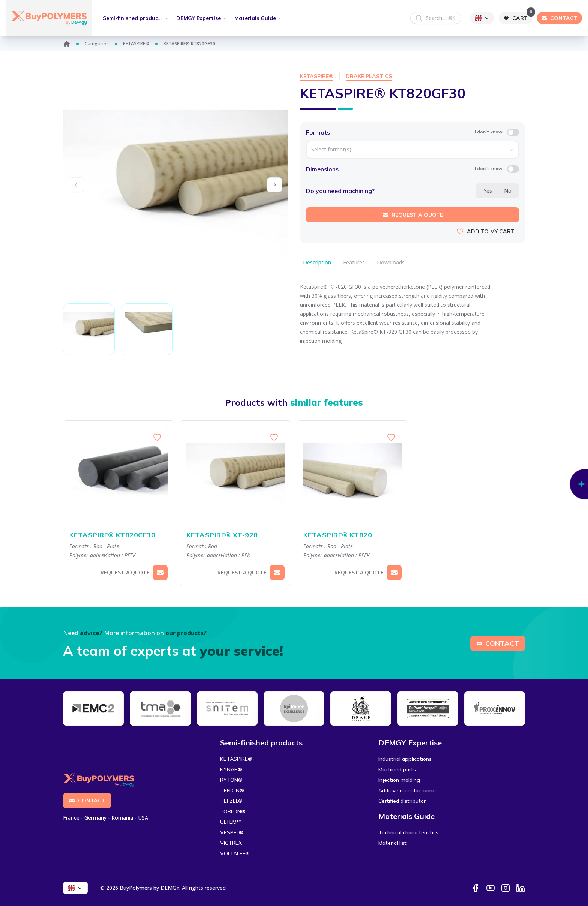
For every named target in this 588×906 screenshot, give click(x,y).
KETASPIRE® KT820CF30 (118, 535)
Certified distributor (402, 801)
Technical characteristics (408, 832)
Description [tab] (317, 262)
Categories (97, 44)
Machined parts (397, 769)
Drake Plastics (369, 76)
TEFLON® (232, 790)
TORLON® (233, 811)
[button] (274, 185)
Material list (392, 843)
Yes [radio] (488, 191)
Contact (498, 643)
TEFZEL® (231, 801)
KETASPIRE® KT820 (352, 535)
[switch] (513, 132)
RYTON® (231, 780)
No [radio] (508, 191)
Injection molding (399, 780)
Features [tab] (354, 262)
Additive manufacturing (407, 790)
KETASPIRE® (136, 44)
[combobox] (412, 150)
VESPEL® (232, 832)
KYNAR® (231, 769)
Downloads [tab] (391, 262)
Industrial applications (405, 759)
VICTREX (231, 843)
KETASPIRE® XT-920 (235, 535)
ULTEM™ (231, 822)
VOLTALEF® (235, 853)
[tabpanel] (412, 317)
